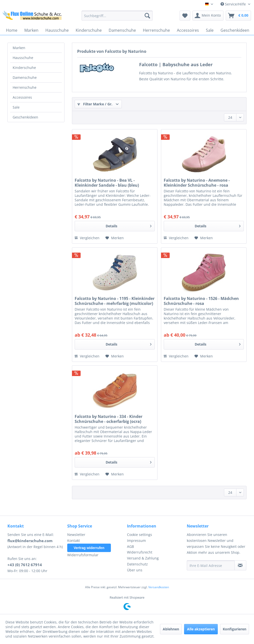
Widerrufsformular (83, 555)
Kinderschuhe (24, 68)
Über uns (135, 570)
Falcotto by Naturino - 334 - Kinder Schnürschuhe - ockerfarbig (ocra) (109, 419)
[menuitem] (117, 16)
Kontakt (74, 541)
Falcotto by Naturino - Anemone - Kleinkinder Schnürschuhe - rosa (197, 183)
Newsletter (76, 535)
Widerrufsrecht (140, 552)
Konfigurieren (235, 629)
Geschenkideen (25, 117)
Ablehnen (171, 629)
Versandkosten (159, 587)
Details (129, 225)
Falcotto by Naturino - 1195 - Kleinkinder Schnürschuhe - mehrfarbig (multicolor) (115, 301)
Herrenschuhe (25, 87)
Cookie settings (140, 535)
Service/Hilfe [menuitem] (234, 4)
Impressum (136, 541)
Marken (19, 48)
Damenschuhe (25, 77)
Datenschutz (137, 564)
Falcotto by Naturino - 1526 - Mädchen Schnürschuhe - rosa (201, 301)
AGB (130, 546)
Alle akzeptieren (201, 629)
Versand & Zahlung (143, 558)
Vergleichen (87, 238)
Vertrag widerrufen (89, 548)
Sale (16, 107)
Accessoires (22, 97)
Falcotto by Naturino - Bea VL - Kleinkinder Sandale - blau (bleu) (107, 183)
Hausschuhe (23, 58)
